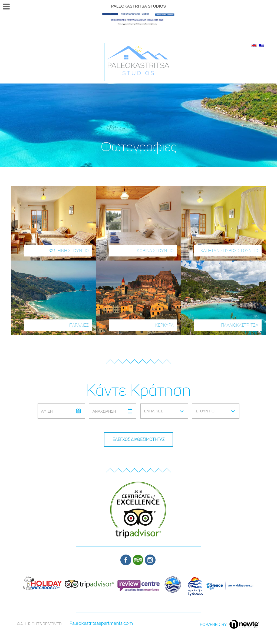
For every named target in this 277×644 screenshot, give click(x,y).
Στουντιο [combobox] (205, 411)
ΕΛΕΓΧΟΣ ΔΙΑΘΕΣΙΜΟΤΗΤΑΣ (138, 440)
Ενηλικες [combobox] (153, 411)
